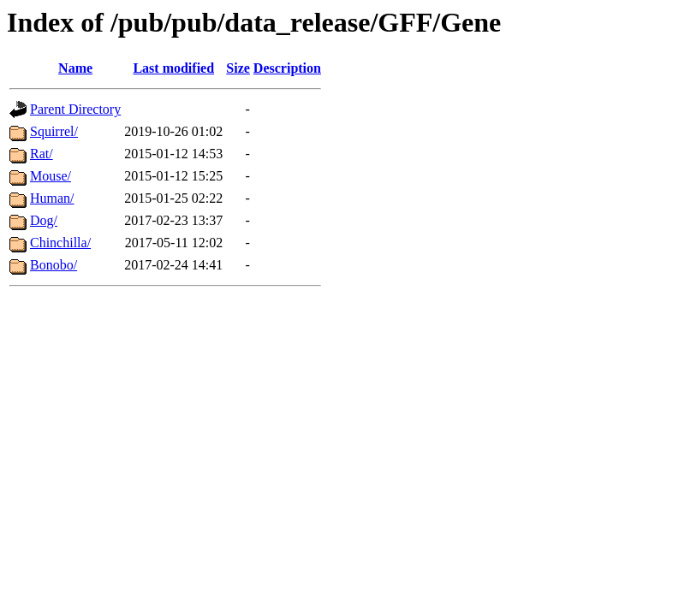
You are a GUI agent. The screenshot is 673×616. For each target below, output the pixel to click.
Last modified (173, 68)
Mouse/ (51, 176)
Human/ (52, 198)
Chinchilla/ (60, 243)
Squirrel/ (54, 131)
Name (75, 68)
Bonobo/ (54, 265)
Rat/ (42, 154)
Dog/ (44, 220)
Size (238, 68)
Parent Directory (75, 109)
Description (287, 68)
